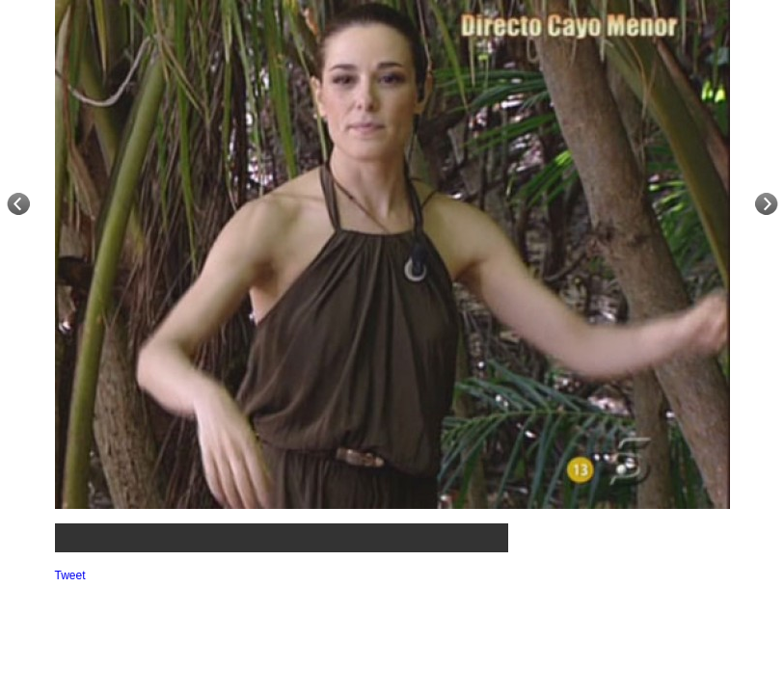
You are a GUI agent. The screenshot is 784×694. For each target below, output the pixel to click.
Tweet (70, 575)
